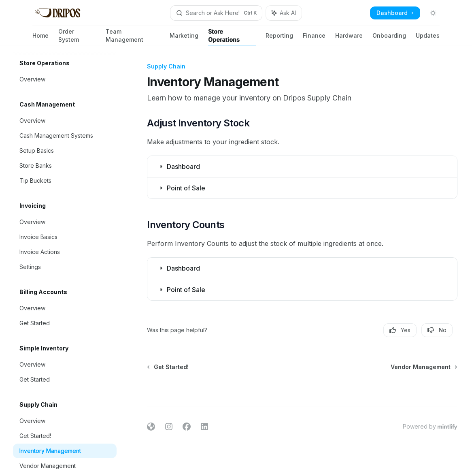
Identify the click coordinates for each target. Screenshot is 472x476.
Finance (314, 39)
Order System (77, 37)
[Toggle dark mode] (433, 13)
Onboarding (389, 39)
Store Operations (232, 37)
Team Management (133, 37)
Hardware (349, 39)
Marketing (184, 39)
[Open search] (216, 13)
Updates (428, 39)
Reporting (279, 39)
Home (40, 39)
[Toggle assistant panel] (284, 13)
